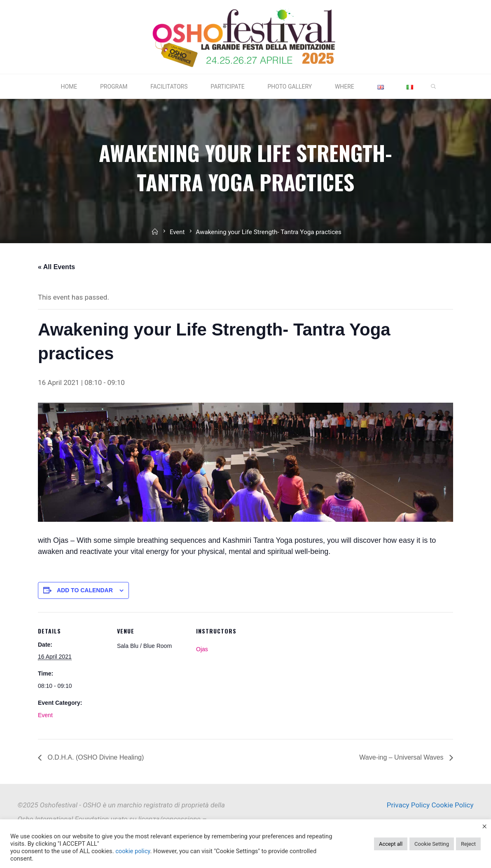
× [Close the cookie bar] (484, 826)
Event (177, 236)
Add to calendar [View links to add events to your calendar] (85, 590)
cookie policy (133, 851)
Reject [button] (468, 844)
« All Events (56, 267)
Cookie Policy (453, 805)
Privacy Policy (408, 805)
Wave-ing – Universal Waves (402, 757)
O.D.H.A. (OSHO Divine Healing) (95, 757)
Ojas (202, 649)
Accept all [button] (391, 844)
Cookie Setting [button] (432, 844)
